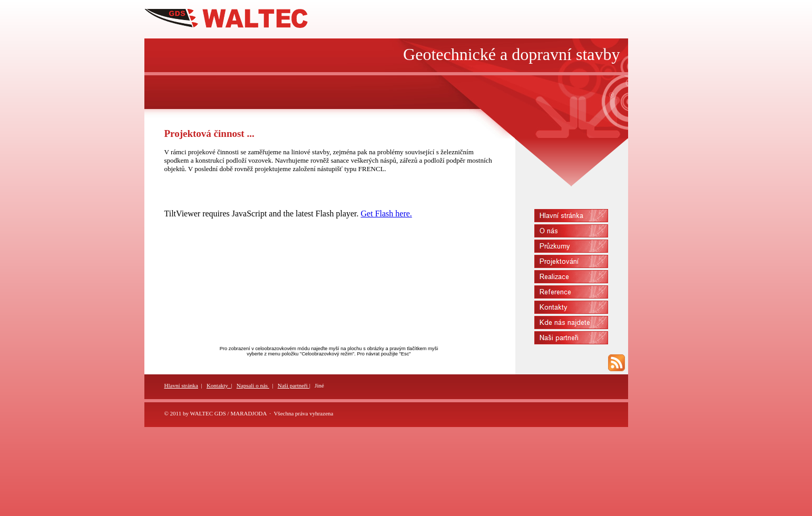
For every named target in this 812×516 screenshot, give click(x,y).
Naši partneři (294, 385)
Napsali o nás (253, 385)
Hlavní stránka (181, 385)
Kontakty (219, 385)
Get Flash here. (387, 214)
